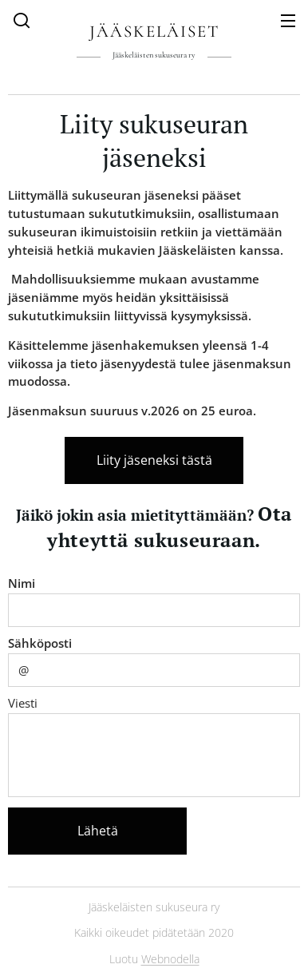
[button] (22, 20)
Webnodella (170, 959)
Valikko (288, 21)
